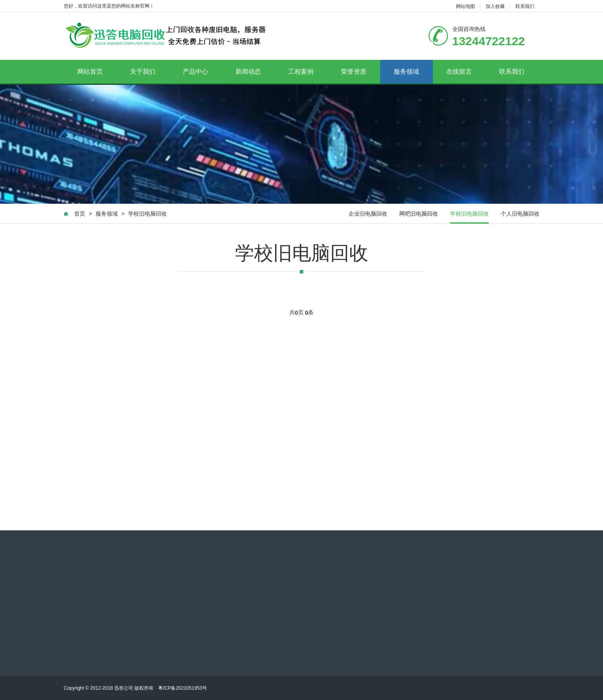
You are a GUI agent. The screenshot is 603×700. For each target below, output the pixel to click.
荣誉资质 (361, 72)
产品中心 (202, 72)
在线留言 (466, 72)
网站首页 (97, 72)
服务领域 (406, 72)
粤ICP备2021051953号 (183, 688)
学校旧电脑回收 (147, 214)
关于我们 (150, 72)
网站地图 (465, 6)
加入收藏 (495, 6)
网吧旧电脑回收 (419, 214)
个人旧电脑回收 (520, 214)
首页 (80, 214)
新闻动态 (255, 72)
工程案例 (308, 72)
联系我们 (525, 6)
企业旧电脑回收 (368, 214)
